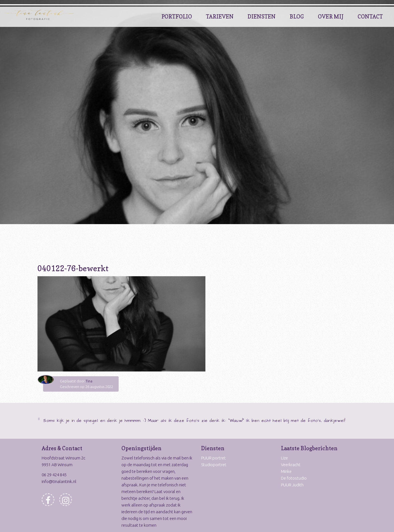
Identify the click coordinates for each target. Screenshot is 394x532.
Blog (297, 17)
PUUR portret (214, 458)
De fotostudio (294, 478)
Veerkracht (291, 465)
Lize (284, 458)
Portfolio (177, 17)
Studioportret (214, 465)
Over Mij (331, 17)
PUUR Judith (292, 485)
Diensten (262, 17)
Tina (89, 381)
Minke (286, 471)
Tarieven (220, 17)
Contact (370, 17)
